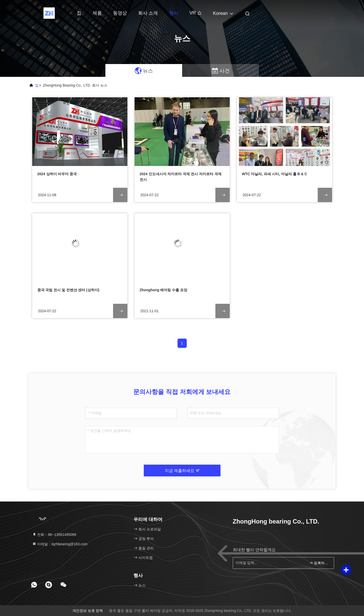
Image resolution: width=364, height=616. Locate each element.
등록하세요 (319, 563)
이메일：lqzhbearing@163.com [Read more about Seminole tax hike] (60, 544)
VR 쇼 (196, 13)
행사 (174, 13)
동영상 (120, 13)
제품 (97, 13)
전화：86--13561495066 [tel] (54, 535)
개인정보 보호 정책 (88, 611)
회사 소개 (148, 13)
